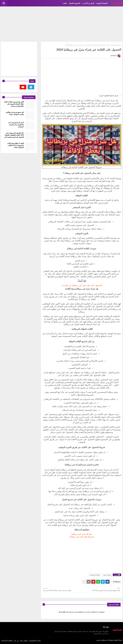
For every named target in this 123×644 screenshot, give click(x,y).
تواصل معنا (24, 640)
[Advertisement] (61, 24)
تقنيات (65, 3)
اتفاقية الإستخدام (7, 640)
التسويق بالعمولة (75, 3)
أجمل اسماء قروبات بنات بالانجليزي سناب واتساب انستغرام (16, 125)
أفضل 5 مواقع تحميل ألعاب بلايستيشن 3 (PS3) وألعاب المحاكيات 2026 (15, 145)
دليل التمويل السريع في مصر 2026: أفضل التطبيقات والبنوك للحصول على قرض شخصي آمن (14, 135)
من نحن (16, 640)
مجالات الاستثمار (104, 45)
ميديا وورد (99, 640)
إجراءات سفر (107, 575)
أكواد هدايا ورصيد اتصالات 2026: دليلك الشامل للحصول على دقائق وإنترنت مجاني (14, 104)
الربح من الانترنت (88, 3)
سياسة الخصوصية (35, 640)
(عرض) (102, 96)
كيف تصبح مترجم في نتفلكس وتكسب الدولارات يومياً (15, 113)
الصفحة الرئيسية (102, 3)
